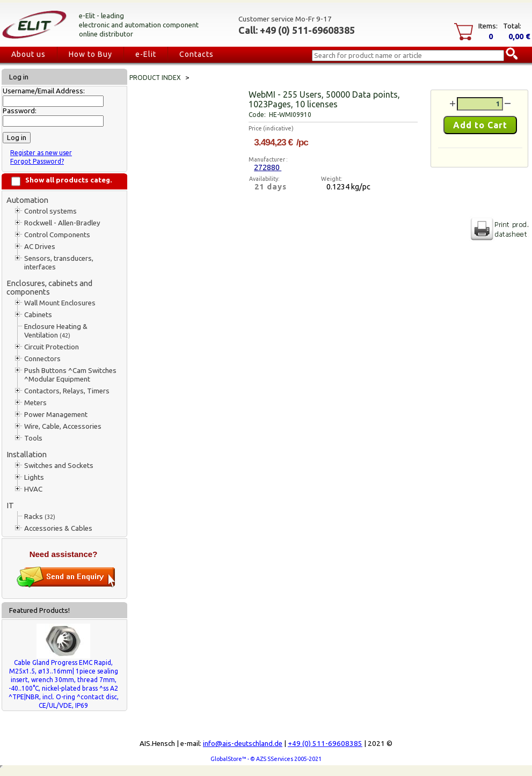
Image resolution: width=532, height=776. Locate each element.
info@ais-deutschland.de (243, 744)
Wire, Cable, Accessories (63, 426)
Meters (35, 403)
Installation (27, 454)
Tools (33, 438)
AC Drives (40, 247)
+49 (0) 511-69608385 (325, 744)
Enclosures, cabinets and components (49, 287)
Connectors (42, 359)
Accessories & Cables (58, 528)
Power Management (56, 415)
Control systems (50, 211)
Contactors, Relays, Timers (67, 391)
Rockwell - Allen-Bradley (62, 223)
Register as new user (41, 153)
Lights (34, 477)
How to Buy (90, 54)
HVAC (33, 489)
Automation (27, 200)
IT (10, 505)
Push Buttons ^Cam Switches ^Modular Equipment (70, 375)
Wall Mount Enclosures (60, 303)
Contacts (196, 54)
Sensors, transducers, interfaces (59, 263)
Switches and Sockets (59, 466)
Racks (40, 517)
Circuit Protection (52, 347)
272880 (268, 167)
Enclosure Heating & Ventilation (56, 331)
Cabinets (38, 315)
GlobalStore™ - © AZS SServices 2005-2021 (266, 759)
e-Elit (146, 54)
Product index (155, 78)
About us (28, 54)
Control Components (57, 235)
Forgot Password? (37, 161)
